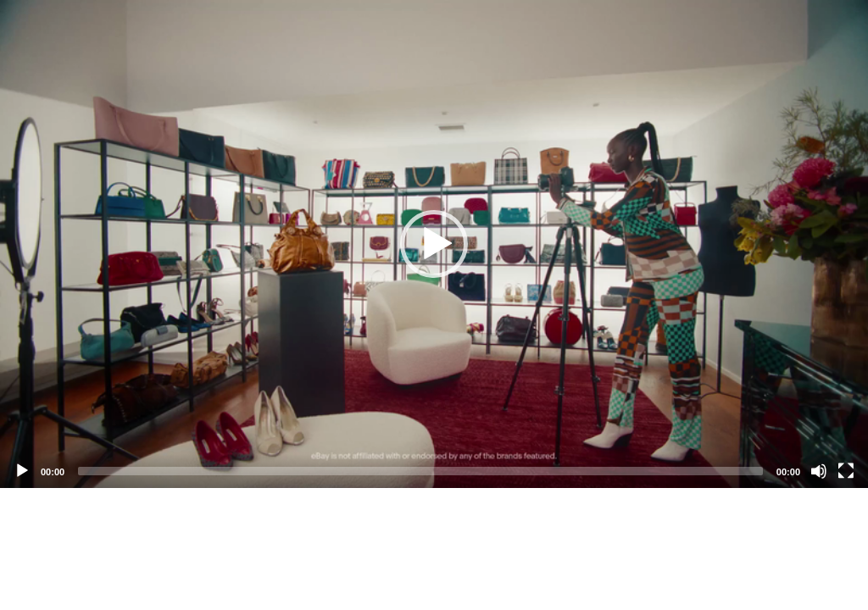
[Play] (22, 471)
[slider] (420, 471)
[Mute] (819, 471)
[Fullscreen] (846, 471)
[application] (434, 244)
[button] (434, 244)
